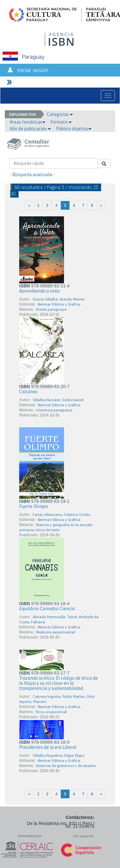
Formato (61, 122)
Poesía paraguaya (51, 309)
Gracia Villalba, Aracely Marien (59, 299)
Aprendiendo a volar (40, 291)
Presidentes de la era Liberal (48, 747)
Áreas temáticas (28, 122)
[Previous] (29, 205)
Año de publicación (30, 129)
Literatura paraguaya (54, 410)
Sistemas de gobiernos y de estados (66, 766)
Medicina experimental (55, 632)
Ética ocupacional (51, 712)
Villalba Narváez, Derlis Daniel (58, 400)
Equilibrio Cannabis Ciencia (47, 609)
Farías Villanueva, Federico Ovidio (61, 515)
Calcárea (28, 392)
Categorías (60, 114)
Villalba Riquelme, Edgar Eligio (59, 756)
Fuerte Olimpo (34, 506)
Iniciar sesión (33, 70)
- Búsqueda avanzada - (32, 175)
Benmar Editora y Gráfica (59, 304)
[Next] (101, 205)
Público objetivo (74, 129)
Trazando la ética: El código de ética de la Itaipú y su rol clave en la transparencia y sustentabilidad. (59, 683)
